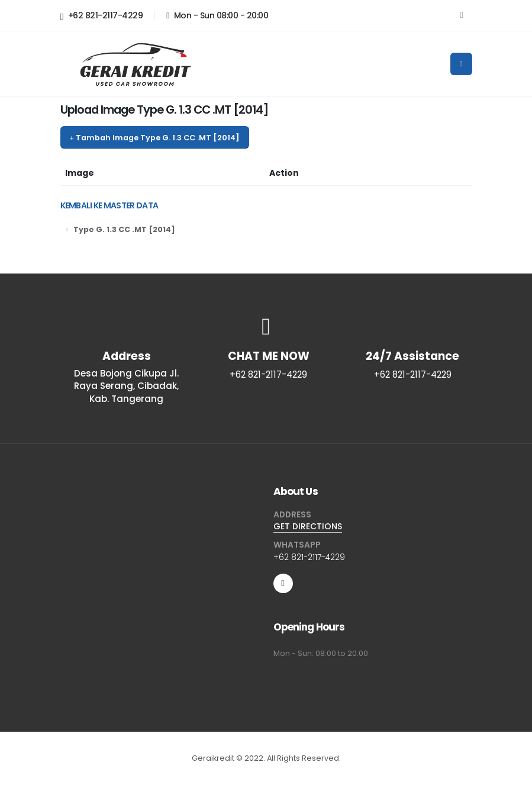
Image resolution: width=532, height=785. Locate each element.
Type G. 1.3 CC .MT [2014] (124, 229)
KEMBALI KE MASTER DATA (109, 205)
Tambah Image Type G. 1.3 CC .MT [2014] (154, 138)
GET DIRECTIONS (308, 526)
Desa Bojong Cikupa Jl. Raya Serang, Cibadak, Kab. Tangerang (126, 386)
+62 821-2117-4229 (102, 16)
